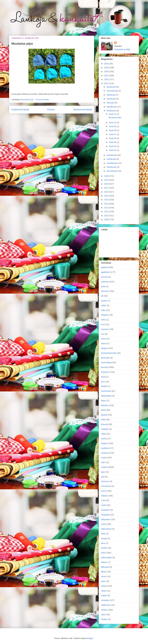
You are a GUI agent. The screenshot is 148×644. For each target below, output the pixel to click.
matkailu (105, 429)
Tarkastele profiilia (122, 49)
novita (104, 458)
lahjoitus (105, 405)
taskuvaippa (106, 557)
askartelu (105, 282)
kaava (104, 343)
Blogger (90, 638)
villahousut (106, 605)
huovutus (105, 329)
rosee (104, 500)
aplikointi (105, 267)
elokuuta (111, 103)
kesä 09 (113, 126)
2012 (107, 208)
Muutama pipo (22, 44)
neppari (104, 443)
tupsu (103, 581)
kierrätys (105, 367)
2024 (107, 71)
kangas (104, 348)
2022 (107, 79)
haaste (104, 301)
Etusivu (51, 110)
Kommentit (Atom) (54, 117)
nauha (104, 439)
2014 (107, 200)
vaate (103, 591)
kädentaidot (106, 396)
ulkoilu (104, 586)
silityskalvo (106, 519)
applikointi (106, 272)
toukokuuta (112, 155)
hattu (103, 310)
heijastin (105, 315)
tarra (103, 543)
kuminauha (106, 391)
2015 (107, 196)
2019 (107, 180)
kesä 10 (113, 123)
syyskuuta (111, 99)
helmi (103, 320)
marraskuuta (112, 91)
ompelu (104, 467)
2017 (107, 188)
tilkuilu (104, 572)
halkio (104, 305)
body (103, 286)
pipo (103, 472)
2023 (107, 76)
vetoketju (105, 600)
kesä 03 (113, 146)
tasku (103, 553)
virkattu (104, 610)
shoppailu (105, 515)
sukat (103, 524)
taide (103, 534)
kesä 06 (113, 138)
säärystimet (106, 529)
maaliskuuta (112, 163)
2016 (107, 192)
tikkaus (104, 562)
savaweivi (105, 510)
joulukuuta (111, 87)
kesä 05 (113, 142)
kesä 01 (113, 150)
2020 (107, 176)
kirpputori (105, 372)
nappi (103, 434)
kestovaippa (106, 362)
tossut (104, 576)
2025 (107, 68)
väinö (103, 615)
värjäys (104, 619)
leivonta (104, 424)
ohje (103, 462)
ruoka (104, 505)
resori (104, 491)
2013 (107, 204)
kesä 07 (113, 134)
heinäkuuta (112, 107)
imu (103, 334)
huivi (103, 324)
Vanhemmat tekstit (83, 110)
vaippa (104, 595)
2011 (107, 212)
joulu (103, 339)
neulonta (105, 453)
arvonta (104, 277)
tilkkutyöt (105, 567)
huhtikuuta (112, 159)
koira (103, 377)
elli (102, 296)
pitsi (103, 477)
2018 (107, 184)
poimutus (105, 481)
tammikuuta (112, 171)
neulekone (106, 448)
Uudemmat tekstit (20, 110)
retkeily (104, 496)
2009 (107, 219)
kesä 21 (113, 114)
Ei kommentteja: (42, 100)
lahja (103, 401)
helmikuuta (112, 167)
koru (103, 382)
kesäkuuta (111, 111)
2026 (107, 64)
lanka (103, 410)
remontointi (106, 486)
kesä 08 (113, 130)
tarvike (104, 548)
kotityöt (104, 386)
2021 (107, 83)
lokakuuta (111, 95)
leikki (103, 420)
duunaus (105, 291)
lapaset (104, 415)
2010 (107, 216)
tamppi (104, 538)
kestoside (105, 358)
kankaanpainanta (109, 353)
